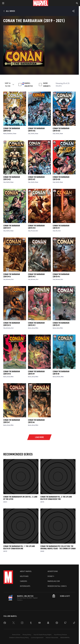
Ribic (37, 328)
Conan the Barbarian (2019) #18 (36, 227)
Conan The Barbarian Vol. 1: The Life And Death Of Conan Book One (19, 547)
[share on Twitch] (65, 623)
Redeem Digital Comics (57, 586)
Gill (57, 231)
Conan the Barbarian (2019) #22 (12, 178)
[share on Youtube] (40, 623)
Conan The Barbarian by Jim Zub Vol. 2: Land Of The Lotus (20, 498)
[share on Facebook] (5, 623)
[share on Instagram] (22, 623)
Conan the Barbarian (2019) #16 (12, 275)
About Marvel (26, 571)
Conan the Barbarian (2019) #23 (61, 130)
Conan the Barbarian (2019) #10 (12, 373)
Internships (25, 586)
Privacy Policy (27, 635)
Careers (24, 581)
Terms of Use (16, 635)
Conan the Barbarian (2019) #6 (36, 421)
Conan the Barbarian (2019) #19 (12, 227)
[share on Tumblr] (31, 623)
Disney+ (51, 576)
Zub (29, 133)
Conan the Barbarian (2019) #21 (36, 178)
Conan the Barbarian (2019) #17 (61, 227)
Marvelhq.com (54, 581)
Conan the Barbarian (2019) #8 (61, 373)
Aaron (30, 328)
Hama (5, 133)
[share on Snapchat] (48, 623)
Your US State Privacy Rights (43, 635)
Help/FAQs (24, 576)
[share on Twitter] (14, 623)
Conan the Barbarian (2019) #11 (61, 324)
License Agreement (37, 637)
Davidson (10, 133)
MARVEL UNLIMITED (29, 85)
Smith (33, 133)
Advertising (53, 571)
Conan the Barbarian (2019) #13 (12, 324)
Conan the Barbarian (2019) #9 (36, 373)
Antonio (8, 279)
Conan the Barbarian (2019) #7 (12, 421)
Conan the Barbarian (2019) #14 (61, 275)
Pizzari (33, 231)
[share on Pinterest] (57, 623)
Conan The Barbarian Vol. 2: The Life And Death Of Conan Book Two (56, 498)
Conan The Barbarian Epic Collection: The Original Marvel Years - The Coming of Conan (58, 547)
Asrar (33, 328)
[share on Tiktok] (74, 623)
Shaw (15, 133)
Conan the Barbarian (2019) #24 (36, 130)
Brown (58, 377)
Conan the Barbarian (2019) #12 (36, 324)
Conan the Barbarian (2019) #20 (61, 178)
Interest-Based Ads (52, 637)
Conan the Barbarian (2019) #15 (36, 275)
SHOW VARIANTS (47, 85)
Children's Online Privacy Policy (19, 637)
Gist (37, 231)
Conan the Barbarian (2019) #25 (12, 130)
